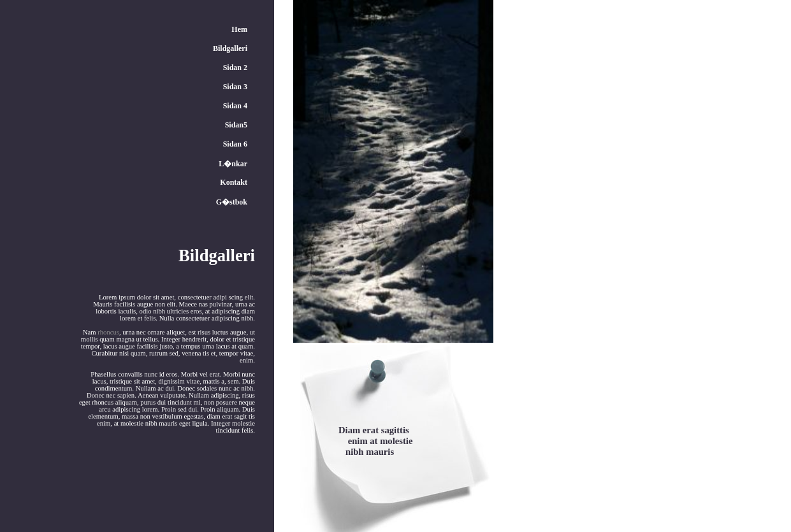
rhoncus (108, 332)
